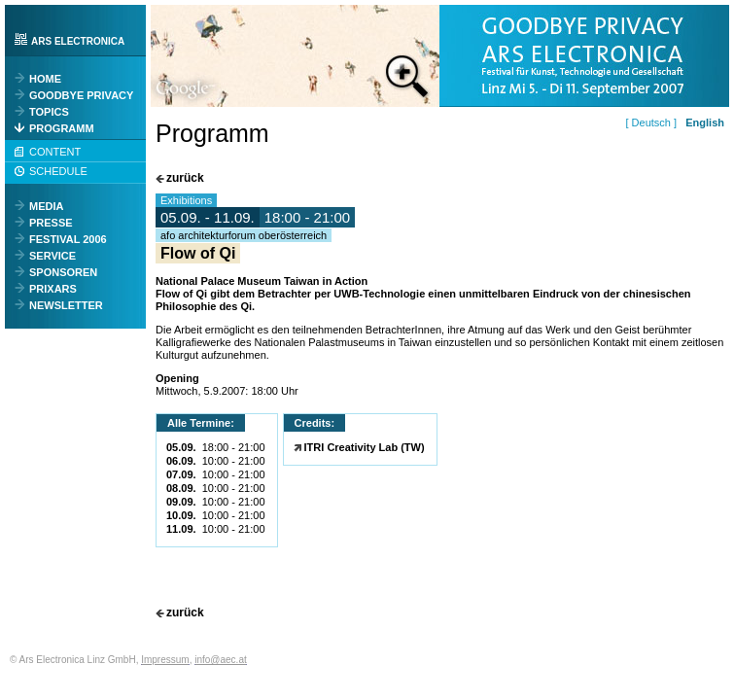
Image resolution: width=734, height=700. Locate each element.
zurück (185, 178)
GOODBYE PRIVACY (81, 95)
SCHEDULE (58, 171)
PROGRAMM (62, 128)
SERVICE (52, 256)
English (705, 122)
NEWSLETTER (66, 305)
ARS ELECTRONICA (78, 41)
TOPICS (49, 112)
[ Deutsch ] (654, 122)
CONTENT (55, 152)
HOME (45, 79)
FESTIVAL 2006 (68, 239)
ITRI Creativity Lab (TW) (365, 447)
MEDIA (46, 206)
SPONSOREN (63, 272)
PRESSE (51, 223)
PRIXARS (53, 289)
